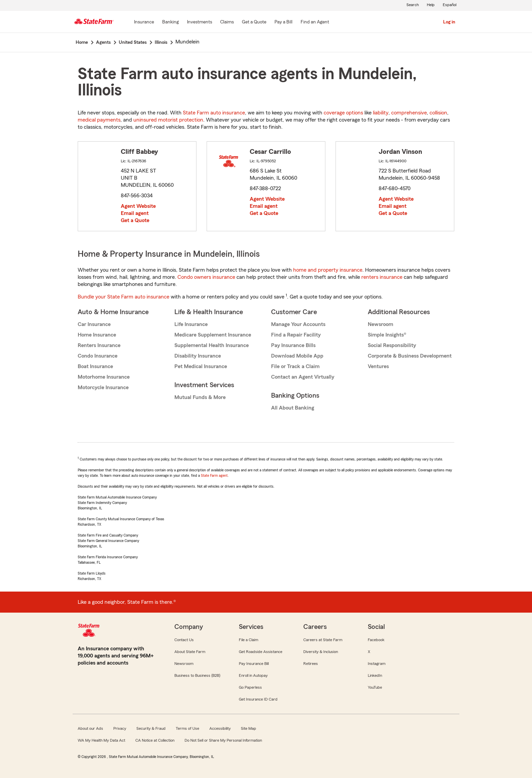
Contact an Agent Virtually (303, 377)
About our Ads (90, 728)
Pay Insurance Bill (254, 664)
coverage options (343, 113)
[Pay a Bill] (283, 22)
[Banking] (170, 22)
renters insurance (382, 277)
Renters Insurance (99, 345)
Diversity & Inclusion (321, 652)
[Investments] (199, 22)
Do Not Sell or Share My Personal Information (223, 740)
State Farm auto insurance (214, 113)
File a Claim (249, 640)
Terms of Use (187, 728)
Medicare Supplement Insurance (213, 335)
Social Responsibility (392, 345)
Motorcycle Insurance (103, 387)
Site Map (249, 728)
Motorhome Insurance (104, 377)
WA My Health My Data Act (101, 740)
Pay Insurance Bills (293, 345)
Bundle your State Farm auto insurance (123, 297)
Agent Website (138, 206)
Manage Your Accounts (298, 324)
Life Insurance (191, 324)
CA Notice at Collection (155, 740)
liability (381, 113)
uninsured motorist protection (168, 120)
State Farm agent (214, 475)
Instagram (377, 664)
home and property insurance (328, 270)
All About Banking (293, 408)
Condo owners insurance (206, 277)
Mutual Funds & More (200, 397)
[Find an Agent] (315, 22)
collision (438, 113)
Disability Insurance (198, 356)
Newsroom (381, 324)
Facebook (376, 640)
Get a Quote (135, 220)
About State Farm (190, 652)
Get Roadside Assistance (261, 652)
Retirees (311, 664)
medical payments (99, 120)
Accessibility (220, 728)
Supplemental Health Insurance (212, 345)
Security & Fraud (151, 728)
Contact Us (184, 640)
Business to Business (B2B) (197, 675)
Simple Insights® (387, 335)
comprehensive (409, 113)
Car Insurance (94, 324)
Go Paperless (250, 687)
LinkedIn (375, 675)
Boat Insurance (95, 366)
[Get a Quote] (254, 22)
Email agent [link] (135, 213)
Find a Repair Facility (296, 335)
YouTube (375, 687)
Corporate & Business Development (410, 356)
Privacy (120, 728)
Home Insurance (97, 335)
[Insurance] (144, 22)
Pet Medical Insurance (201, 366)
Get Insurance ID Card (258, 699)
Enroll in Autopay (253, 675)
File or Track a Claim (295, 366)
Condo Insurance (98, 356)
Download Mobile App (297, 356)
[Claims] (227, 22)
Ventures (378, 366)
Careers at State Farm (323, 640)
